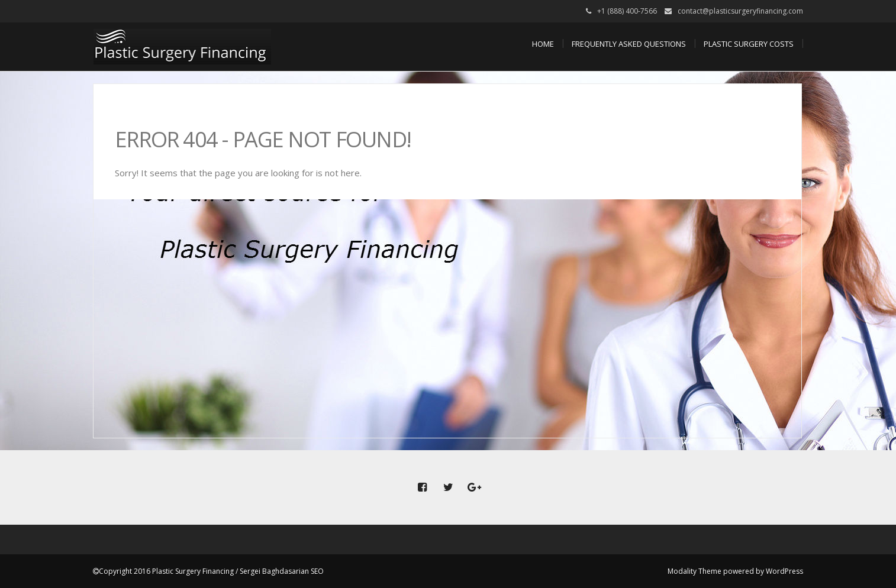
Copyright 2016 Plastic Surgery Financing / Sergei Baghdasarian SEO (211, 571)
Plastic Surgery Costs (749, 44)
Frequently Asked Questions (629, 44)
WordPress (784, 571)
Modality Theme (694, 571)
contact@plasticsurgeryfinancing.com (740, 11)
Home (543, 44)
